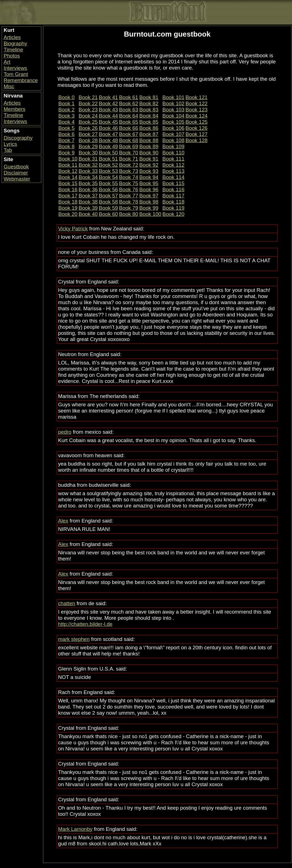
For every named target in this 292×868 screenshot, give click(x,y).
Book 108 (173, 140)
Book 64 (128, 116)
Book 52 (108, 165)
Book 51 (108, 159)
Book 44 (108, 116)
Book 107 (173, 134)
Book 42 (108, 103)
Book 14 (68, 177)
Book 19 (68, 208)
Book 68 (128, 140)
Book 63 (128, 110)
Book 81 (149, 97)
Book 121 (197, 97)
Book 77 (128, 196)
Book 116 (173, 189)
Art (7, 62)
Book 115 (173, 183)
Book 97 (149, 196)
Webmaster (17, 179)
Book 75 (128, 183)
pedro (65, 432)
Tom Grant (16, 74)
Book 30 (88, 153)
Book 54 (108, 177)
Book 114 (173, 177)
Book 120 (173, 214)
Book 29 (88, 146)
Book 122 (197, 103)
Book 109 (173, 146)
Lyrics (10, 144)
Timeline (13, 50)
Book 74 (128, 177)
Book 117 (173, 196)
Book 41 (108, 97)
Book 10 (68, 159)
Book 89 (149, 146)
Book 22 (88, 103)
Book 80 (128, 214)
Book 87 (149, 134)
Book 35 (88, 183)
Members (15, 109)
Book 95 (149, 183)
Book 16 (68, 189)
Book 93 (149, 171)
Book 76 (128, 189)
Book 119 (173, 208)
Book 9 (66, 153)
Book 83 (149, 110)
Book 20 (68, 214)
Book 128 (197, 140)
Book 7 (66, 140)
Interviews (15, 68)
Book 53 (108, 171)
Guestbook (16, 167)
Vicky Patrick (73, 229)
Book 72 (128, 165)
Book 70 (128, 153)
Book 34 (88, 177)
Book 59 (108, 208)
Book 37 (88, 196)
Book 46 (108, 128)
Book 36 (88, 189)
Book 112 (173, 165)
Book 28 (88, 140)
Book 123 (197, 110)
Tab (8, 150)
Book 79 (128, 208)
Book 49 (108, 146)
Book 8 (66, 146)
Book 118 (173, 202)
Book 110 (173, 153)
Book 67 (128, 134)
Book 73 (128, 171)
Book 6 (66, 134)
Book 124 (197, 116)
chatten (67, 603)
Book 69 (128, 146)
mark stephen (74, 639)
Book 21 (88, 97)
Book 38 (88, 202)
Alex (63, 521)
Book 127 (197, 134)
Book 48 (108, 140)
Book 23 (88, 110)
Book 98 (149, 202)
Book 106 (173, 128)
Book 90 (149, 153)
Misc (9, 86)
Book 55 (108, 183)
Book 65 (128, 122)
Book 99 (149, 208)
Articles (12, 37)
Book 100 (150, 214)
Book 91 (149, 159)
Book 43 (108, 110)
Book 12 (68, 171)
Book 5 (66, 128)
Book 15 (68, 183)
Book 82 (149, 103)
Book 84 (149, 116)
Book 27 (88, 134)
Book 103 (173, 110)
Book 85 (149, 122)
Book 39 (88, 208)
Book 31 (88, 159)
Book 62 (128, 103)
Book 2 (66, 110)
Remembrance (21, 80)
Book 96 (149, 189)
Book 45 (108, 122)
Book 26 (88, 128)
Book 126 (197, 128)
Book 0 (66, 97)
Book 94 (149, 177)
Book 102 (173, 103)
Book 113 (173, 171)
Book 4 (66, 122)
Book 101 (173, 97)
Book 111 (173, 159)
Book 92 (149, 165)
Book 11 (68, 165)
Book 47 (108, 134)
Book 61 (128, 97)
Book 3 (66, 116)
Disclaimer (16, 173)
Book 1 (66, 103)
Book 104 (173, 116)
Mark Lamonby (75, 829)
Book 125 (197, 122)
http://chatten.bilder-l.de (85, 624)
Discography (18, 138)
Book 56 (108, 189)
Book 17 (68, 196)
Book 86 (149, 128)
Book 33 (88, 171)
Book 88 (149, 140)
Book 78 (128, 202)
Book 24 (88, 116)
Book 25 (88, 122)
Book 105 (173, 122)
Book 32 (88, 165)
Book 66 (128, 128)
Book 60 (108, 214)
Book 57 (108, 196)
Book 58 (108, 202)
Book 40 (88, 214)
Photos (12, 56)
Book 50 (108, 153)
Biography (15, 43)
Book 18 (68, 202)
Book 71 (128, 159)
